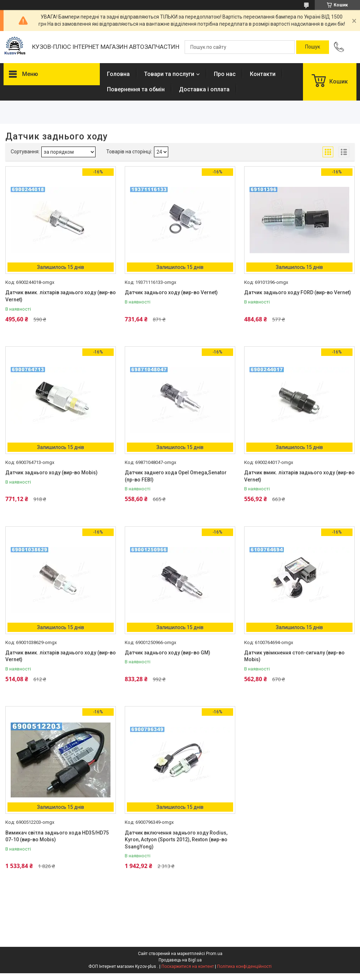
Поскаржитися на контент (188, 966)
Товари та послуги (169, 74)
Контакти (263, 74)
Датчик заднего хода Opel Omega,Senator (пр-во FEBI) (176, 476)
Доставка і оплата (204, 89)
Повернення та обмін (136, 89)
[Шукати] (313, 47)
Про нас (225, 74)
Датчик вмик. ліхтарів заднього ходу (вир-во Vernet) (61, 296)
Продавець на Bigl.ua (180, 960)
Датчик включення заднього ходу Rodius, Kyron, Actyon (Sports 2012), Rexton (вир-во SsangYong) (176, 840)
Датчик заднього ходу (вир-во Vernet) (171, 292)
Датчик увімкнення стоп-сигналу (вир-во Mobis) (294, 656)
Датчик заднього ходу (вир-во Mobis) (52, 473)
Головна (118, 74)
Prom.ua (214, 954)
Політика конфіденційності (244, 966)
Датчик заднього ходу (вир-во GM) (168, 653)
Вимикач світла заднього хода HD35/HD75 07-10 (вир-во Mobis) (57, 836)
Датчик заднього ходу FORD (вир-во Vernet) (298, 292)
